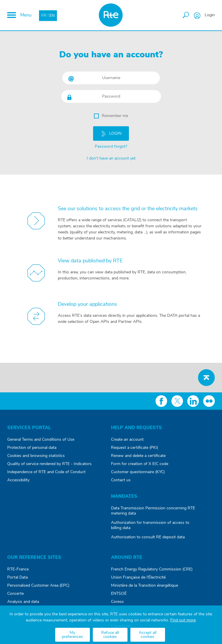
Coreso (117, 602)
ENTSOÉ (119, 594)
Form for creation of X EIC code (140, 464)
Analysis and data (23, 602)
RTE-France (18, 569)
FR (44, 15)
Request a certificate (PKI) (135, 448)
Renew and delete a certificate (138, 456)
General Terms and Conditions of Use (41, 440)
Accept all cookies (148, 635)
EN (52, 15)
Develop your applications (87, 304)
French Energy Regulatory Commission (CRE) (152, 569)
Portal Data (17, 577)
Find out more (183, 620)
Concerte (15, 594)
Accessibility (18, 480)
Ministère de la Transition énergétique (145, 586)
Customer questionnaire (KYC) (138, 472)
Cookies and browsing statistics (36, 456)
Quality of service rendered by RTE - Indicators (49, 464)
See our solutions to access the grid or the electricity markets (128, 209)
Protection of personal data (32, 448)
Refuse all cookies (110, 635)
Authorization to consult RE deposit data (148, 537)
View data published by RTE (90, 261)
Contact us (121, 480)
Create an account (127, 440)
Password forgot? (111, 147)
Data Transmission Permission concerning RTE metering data (153, 511)
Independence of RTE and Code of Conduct (46, 472)
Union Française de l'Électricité (138, 577)
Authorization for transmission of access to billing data (150, 525)
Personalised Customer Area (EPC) (38, 586)
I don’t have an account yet (111, 158)
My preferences (72, 635)
